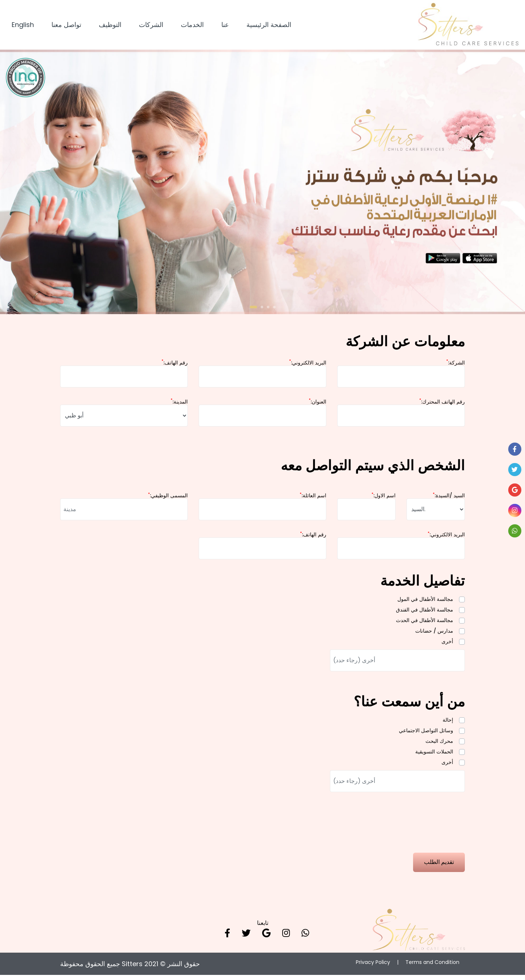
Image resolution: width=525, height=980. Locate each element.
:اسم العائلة (313, 499)
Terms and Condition (432, 967)
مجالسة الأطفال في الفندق (425, 613)
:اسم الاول (384, 499)
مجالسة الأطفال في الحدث (425, 624)
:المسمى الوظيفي (168, 499)
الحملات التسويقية (434, 755)
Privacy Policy (373, 967)
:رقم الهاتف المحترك (442, 405)
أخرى (447, 645)
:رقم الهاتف (175, 366)
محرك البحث (439, 744)
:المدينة (179, 405)
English (23, 26)
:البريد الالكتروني (308, 366)
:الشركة (456, 366)
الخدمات (192, 26)
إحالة (448, 723)
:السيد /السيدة (449, 499)
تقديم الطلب (439, 866)
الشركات (151, 26)
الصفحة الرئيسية (269, 26)
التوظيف (110, 26)
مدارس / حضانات (434, 634)
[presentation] (116, 889)
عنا (225, 26)
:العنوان (318, 405)
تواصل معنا (66, 26)
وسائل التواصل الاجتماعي (426, 734)
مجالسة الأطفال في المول (425, 602)
